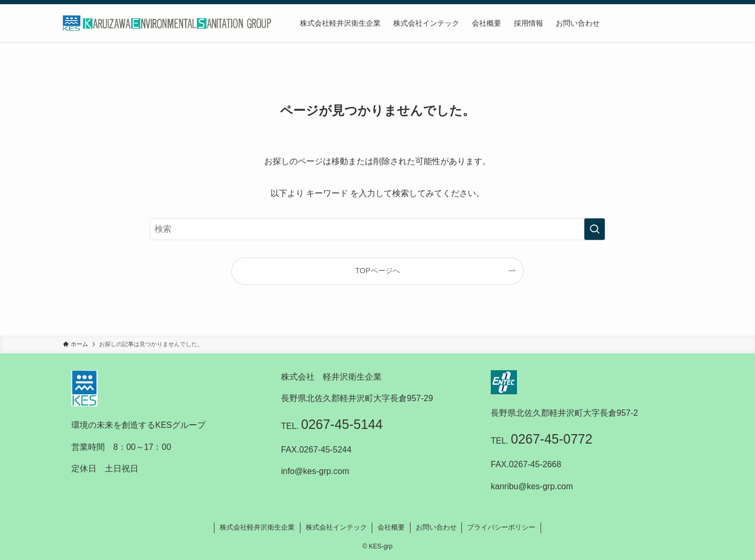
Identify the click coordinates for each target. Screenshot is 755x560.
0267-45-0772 (552, 439)
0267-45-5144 (342, 424)
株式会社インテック (336, 527)
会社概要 (391, 527)
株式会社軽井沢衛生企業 (257, 527)
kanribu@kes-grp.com (532, 486)
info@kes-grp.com (315, 471)
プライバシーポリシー (501, 527)
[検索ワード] (377, 229)
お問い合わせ (436, 527)
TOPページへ (377, 271)
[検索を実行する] (595, 229)
